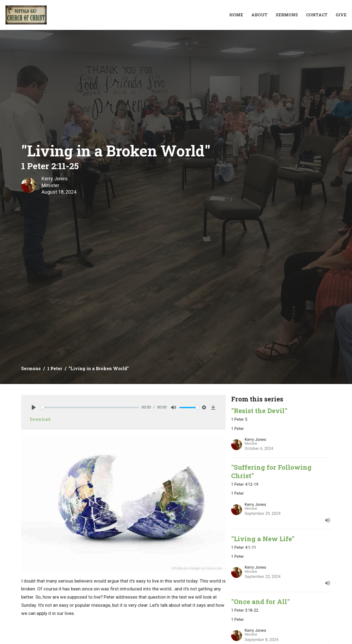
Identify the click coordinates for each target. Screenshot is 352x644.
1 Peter (55, 368)
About (259, 15)
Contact (317, 15)
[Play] (34, 407)
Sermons (287, 15)
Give (341, 15)
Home (236, 15)
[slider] (90, 408)
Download (40, 419)
